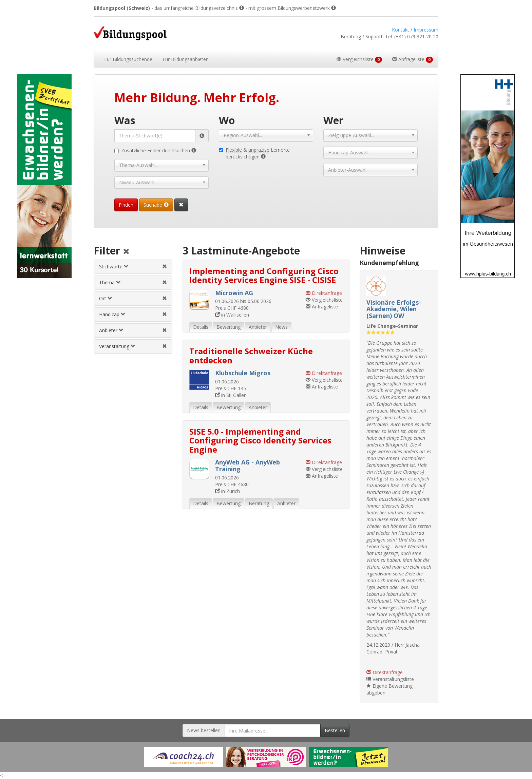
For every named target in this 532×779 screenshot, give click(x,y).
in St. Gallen (231, 395)
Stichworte (114, 267)
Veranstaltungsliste (390, 679)
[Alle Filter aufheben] (126, 252)
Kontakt (401, 30)
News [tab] (281, 327)
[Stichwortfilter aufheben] (165, 267)
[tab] (133, 267)
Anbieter (111, 330)
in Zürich (227, 491)
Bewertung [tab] (229, 327)
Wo (227, 120)
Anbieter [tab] (258, 327)
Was (125, 120)
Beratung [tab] (259, 503)
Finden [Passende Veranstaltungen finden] (126, 205)
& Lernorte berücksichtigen (254, 153)
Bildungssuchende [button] (128, 59)
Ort (106, 298)
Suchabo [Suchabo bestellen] (156, 205)
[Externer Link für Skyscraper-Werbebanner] (44, 176)
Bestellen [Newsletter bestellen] (335, 730)
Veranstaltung (117, 346)
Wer (333, 120)
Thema (110, 282)
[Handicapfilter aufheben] (165, 314)
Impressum (426, 30)
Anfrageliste (322, 307)
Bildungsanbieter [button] (185, 59)
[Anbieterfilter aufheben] (165, 330)
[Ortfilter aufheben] (165, 298)
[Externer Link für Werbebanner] (184, 757)
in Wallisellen (232, 315)
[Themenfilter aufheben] (165, 282)
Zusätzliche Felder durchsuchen (155, 150)
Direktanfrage (385, 672)
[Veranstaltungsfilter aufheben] (165, 346)
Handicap (112, 314)
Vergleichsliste (324, 300)
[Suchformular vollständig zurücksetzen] (181, 205)
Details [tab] (201, 327)
